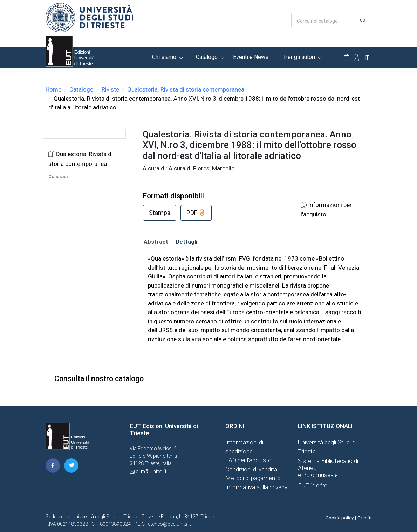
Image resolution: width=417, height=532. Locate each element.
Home (53, 89)
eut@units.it (151, 471)
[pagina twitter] (71, 466)
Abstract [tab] (156, 242)
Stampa (160, 213)
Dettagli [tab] (186, 242)
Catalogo (207, 57)
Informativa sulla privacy (256, 487)
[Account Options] (356, 58)
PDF (196, 213)
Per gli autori (299, 57)
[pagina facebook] (53, 466)
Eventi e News (251, 57)
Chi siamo (164, 57)
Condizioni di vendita (251, 469)
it (367, 58)
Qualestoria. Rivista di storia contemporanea (186, 89)
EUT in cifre (313, 485)
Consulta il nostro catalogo (99, 379)
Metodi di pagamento (253, 478)
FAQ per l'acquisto (248, 460)
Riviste (110, 89)
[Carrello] (347, 58)
